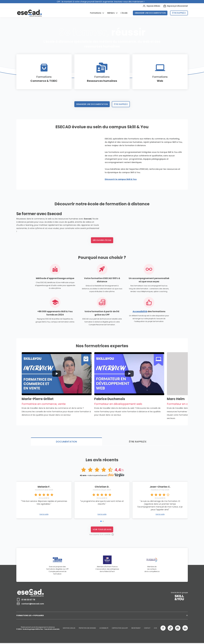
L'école (124, 13)
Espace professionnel (176, 6)
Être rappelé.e (179, 13)
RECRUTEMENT (136, 629)
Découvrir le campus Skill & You (121, 179)
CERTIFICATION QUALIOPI (120, 629)
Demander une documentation (150, 13)
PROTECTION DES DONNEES (87, 629)
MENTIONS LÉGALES (69, 629)
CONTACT (147, 629)
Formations (96, 13)
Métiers (111, 13)
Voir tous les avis (102, 530)
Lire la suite (102, 515)
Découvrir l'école (102, 268)
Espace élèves (151, 6)
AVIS (155, 629)
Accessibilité (140, 339)
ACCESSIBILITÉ (104, 629)
